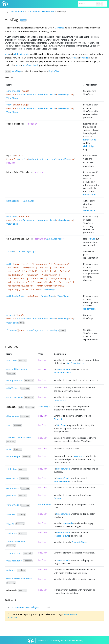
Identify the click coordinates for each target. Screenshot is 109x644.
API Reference (17, 11)
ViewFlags (59, 28)
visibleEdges (89, 146)
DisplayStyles (48, 11)
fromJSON (11, 330)
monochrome (13, 487)
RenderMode (90, 140)
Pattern (58, 497)
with (7, 54)
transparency (14, 553)
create (10, 314)
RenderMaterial (62, 480)
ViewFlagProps (54, 238)
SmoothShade (63, 368)
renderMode (89, 209)
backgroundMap (15, 380)
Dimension (59, 418)
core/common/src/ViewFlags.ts (25, 606)
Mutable (21, 95)
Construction (60, 399)
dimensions (13, 416)
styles (10, 523)
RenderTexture (62, 535)
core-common (33, 11)
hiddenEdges (13, 456)
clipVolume (13, 387)
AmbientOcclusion (63, 372)
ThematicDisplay (80, 541)
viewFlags (16, 71)
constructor (13, 91)
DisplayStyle (54, 71)
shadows (11, 514)
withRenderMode (21, 54)
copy (74, 58)
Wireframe (62, 424)
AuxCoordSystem (75, 362)
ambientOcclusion (17, 368)
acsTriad (11, 360)
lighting (11, 469)
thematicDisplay (16, 541)
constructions (15, 397)
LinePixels (68, 522)
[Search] (93, 4)
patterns (11, 495)
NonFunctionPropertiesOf (42, 95)
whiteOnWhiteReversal (19, 578)
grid (9, 448)
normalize (12, 200)
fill (9, 425)
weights (11, 569)
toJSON (91, 238)
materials (12, 478)
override (84, 58)
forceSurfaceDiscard (19, 437)
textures (11, 532)
